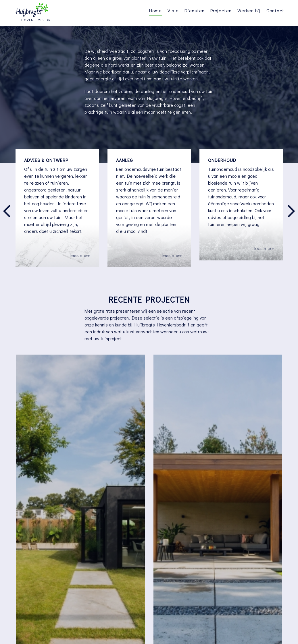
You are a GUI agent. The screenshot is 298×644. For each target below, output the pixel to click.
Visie (173, 10)
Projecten (221, 10)
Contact (275, 10)
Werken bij (249, 10)
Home (155, 10)
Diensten (195, 10)
